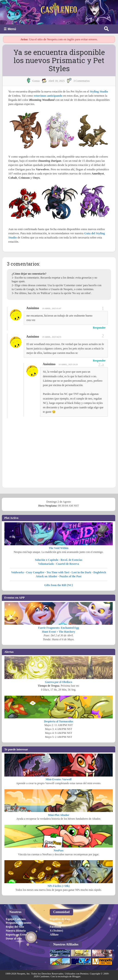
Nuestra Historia (16, 931)
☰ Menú (10, 29)
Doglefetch (100, 572)
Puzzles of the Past (70, 576)
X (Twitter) (56, 931)
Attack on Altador (46, 576)
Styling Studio (99, 91)
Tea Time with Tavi (58, 572)
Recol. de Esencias (71, 560)
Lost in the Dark (81, 572)
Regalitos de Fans (60, 919)
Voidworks (17, 572)
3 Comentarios (81, 81)
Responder (99, 328)
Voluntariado (46, 564)
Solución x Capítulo (47, 560)
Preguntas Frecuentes (19, 923)
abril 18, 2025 (56, 81)
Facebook (55, 927)
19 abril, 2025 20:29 (68, 365)
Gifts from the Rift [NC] (59, 585)
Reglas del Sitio (15, 927)
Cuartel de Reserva (68, 564)
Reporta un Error (16, 935)
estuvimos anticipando (48, 96)
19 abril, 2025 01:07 (52, 308)
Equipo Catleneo (16, 919)
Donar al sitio (14, 939)
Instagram (56, 923)
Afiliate (54, 935)
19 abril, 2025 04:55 (52, 337)
